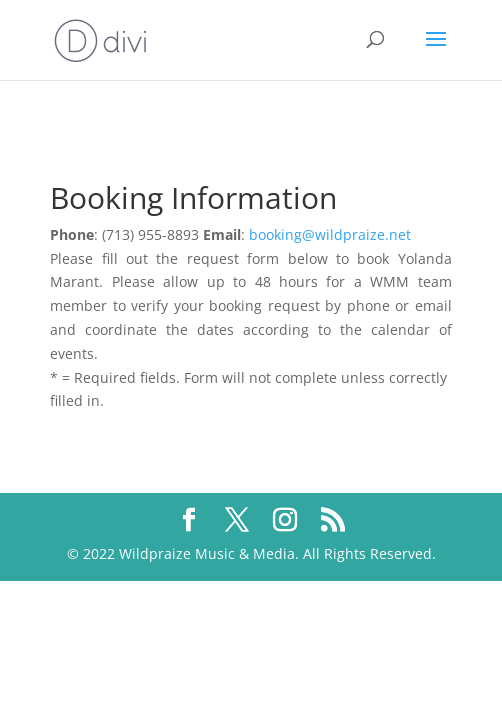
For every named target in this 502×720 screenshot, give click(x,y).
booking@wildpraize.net (330, 234)
